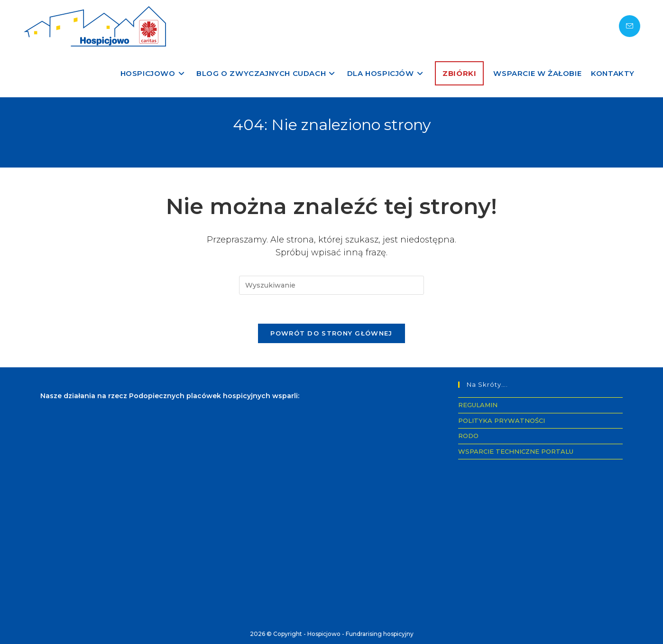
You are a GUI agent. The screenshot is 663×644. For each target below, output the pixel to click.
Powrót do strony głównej (331, 333)
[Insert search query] (331, 285)
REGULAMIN (478, 405)
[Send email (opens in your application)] (630, 26)
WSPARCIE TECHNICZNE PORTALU (516, 451)
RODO (468, 436)
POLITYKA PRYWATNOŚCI (502, 420)
